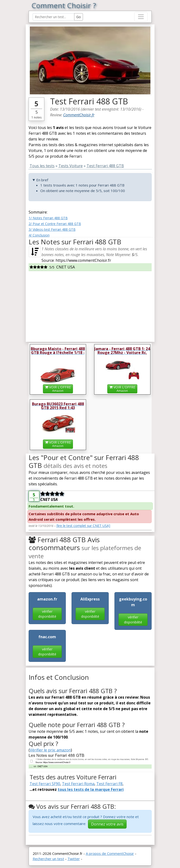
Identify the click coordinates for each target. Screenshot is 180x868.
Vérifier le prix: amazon (50, 750)
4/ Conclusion (39, 235)
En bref (42, 180)
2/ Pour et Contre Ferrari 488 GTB (55, 224)
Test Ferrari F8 (109, 784)
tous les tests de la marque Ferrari (91, 789)
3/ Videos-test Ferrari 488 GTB (52, 229)
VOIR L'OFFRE (58, 389)
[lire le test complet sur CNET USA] (83, 526)
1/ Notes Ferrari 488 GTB (48, 218)
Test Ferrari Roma (78, 784)
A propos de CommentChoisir (110, 853)
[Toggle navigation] (141, 17)
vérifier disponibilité (47, 614)
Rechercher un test (48, 859)
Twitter (74, 859)
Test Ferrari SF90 (45, 784)
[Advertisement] (90, 305)
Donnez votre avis (107, 824)
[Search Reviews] (54, 17)
